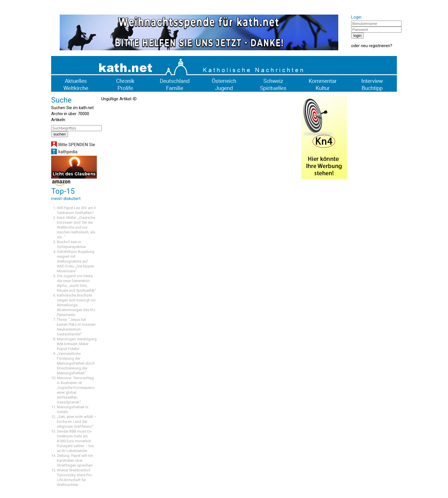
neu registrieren (375, 46)
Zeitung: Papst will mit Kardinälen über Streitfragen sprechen (75, 460)
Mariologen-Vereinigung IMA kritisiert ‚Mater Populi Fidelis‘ (77, 344)
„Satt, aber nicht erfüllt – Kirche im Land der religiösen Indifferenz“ (77, 422)
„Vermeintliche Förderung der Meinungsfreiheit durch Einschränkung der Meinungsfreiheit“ (76, 363)
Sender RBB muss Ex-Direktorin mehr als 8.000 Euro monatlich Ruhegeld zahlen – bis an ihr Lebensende (75, 441)
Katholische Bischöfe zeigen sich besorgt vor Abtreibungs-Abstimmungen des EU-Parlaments (76, 305)
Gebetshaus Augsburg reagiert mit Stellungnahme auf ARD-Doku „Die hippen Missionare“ (76, 261)
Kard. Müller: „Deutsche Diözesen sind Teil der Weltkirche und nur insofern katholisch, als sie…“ (76, 227)
